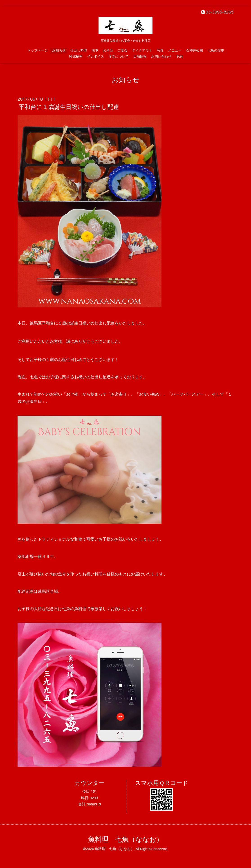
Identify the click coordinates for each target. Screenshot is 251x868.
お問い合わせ (161, 57)
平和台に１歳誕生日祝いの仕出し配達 (69, 107)
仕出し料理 (79, 51)
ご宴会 (122, 51)
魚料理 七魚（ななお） (126, 840)
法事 (95, 51)
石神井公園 (194, 51)
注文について (119, 57)
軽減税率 (76, 57)
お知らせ (59, 51)
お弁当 (108, 51)
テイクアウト (142, 51)
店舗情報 (140, 57)
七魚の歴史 (216, 51)
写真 (160, 51)
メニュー (175, 51)
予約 (179, 57)
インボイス (95, 57)
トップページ (38, 51)
